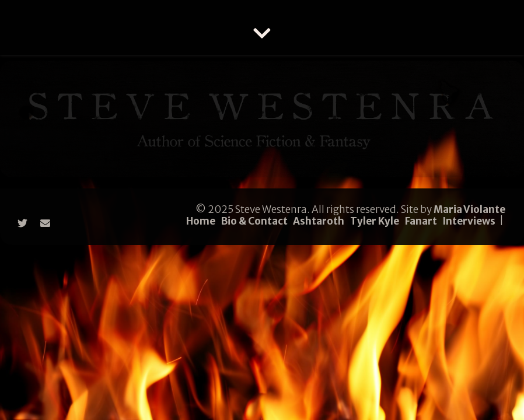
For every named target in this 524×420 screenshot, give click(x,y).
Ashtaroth (319, 221)
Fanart (421, 221)
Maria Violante (469, 209)
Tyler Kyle (375, 221)
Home (201, 221)
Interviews (469, 221)
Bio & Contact (254, 221)
